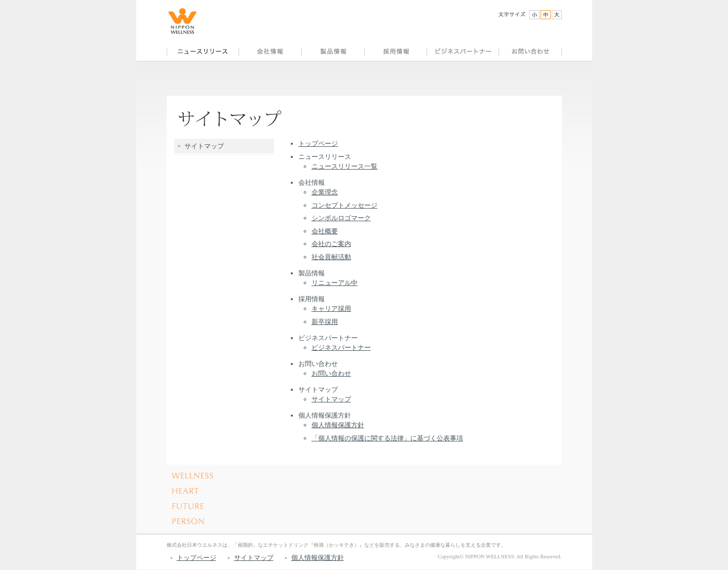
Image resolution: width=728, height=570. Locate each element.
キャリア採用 (331, 309)
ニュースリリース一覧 (344, 166)
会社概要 (325, 231)
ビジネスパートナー (341, 348)
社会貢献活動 (331, 257)
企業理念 (325, 192)
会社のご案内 (331, 244)
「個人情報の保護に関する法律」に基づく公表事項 (387, 438)
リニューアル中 (335, 283)
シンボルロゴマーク (341, 218)
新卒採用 (325, 322)
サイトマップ (331, 399)
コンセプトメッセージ (344, 205)
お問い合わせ (331, 373)
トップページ (318, 144)
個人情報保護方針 (338, 425)
